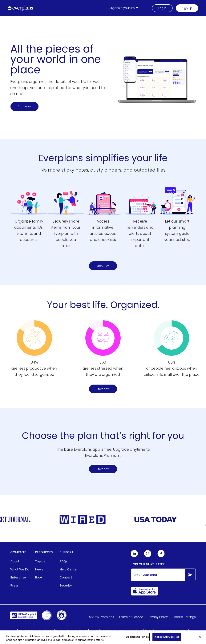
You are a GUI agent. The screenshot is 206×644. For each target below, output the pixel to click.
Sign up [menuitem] (187, 8)
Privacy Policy (158, 617)
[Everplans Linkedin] (134, 556)
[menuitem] (124, 8)
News (39, 569)
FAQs (64, 561)
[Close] (200, 639)
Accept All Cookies (167, 639)
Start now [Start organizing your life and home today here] (103, 389)
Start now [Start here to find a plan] (24, 106)
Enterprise (18, 577)
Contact (66, 577)
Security (66, 585)
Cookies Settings (137, 639)
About (15, 561)
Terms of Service (131, 617)
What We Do (20, 569)
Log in (162, 8)
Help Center (69, 569)
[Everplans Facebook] (161, 556)
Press (14, 585)
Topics (40, 561)
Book (39, 577)
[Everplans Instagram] (148, 556)
